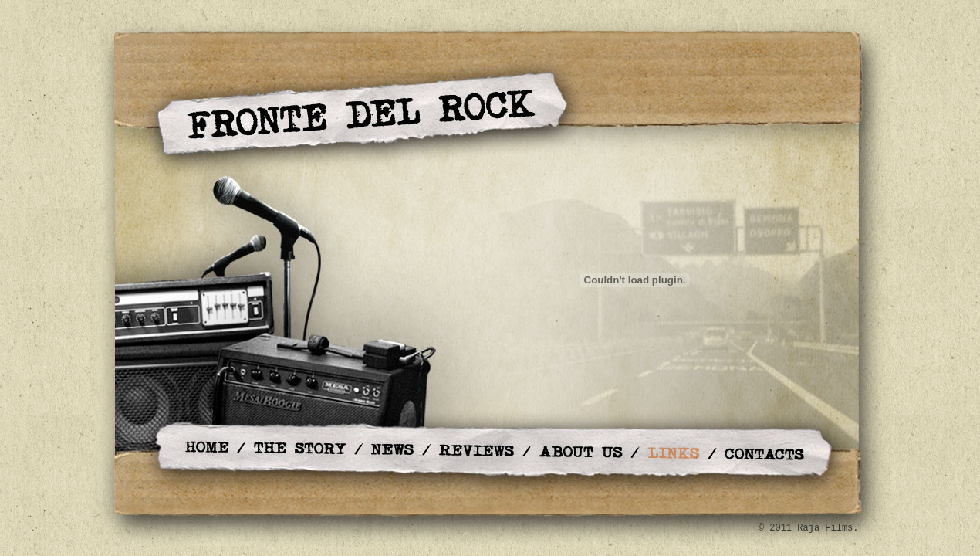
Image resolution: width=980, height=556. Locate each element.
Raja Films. (828, 528)
